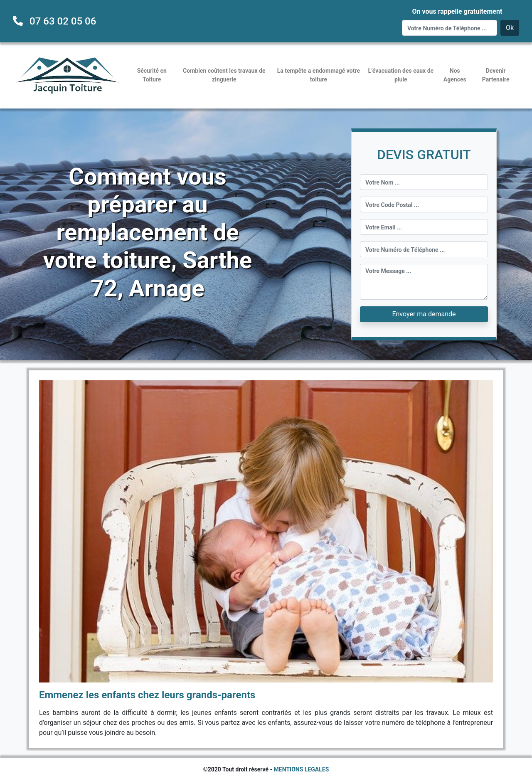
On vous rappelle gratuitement (457, 11)
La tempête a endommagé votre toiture (319, 75)
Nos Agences (455, 75)
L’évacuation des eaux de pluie (401, 75)
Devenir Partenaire (496, 75)
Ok (510, 28)
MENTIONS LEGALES (302, 769)
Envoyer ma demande (424, 314)
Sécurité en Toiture (152, 75)
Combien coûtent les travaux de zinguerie (224, 75)
